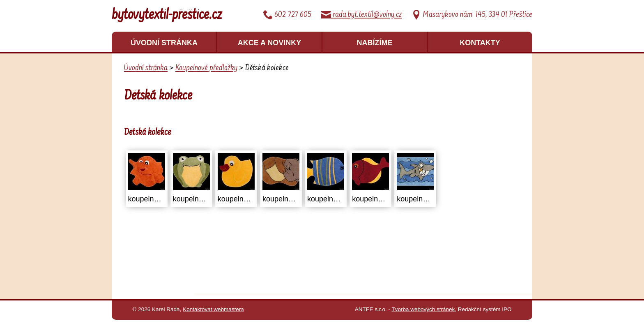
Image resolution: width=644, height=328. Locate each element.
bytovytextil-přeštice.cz (167, 16)
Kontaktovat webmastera (213, 309)
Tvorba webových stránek (423, 309)
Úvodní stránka (164, 43)
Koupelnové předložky (206, 68)
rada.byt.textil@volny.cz (361, 15)
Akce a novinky (270, 43)
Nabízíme (375, 43)
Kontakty (480, 43)
